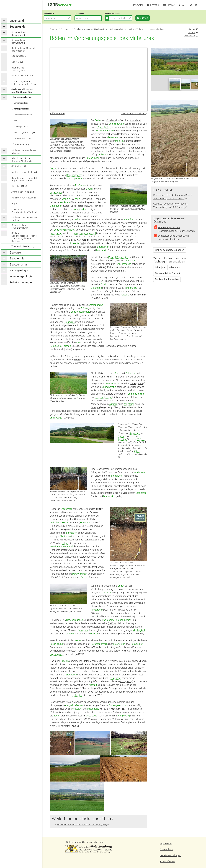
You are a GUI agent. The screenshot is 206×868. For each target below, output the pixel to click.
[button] (94, 18)
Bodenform (129, 219)
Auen (16, 121)
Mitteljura (111, 120)
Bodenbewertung (21, 144)
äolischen (103, 155)
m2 (83, 243)
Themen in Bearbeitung (23, 246)
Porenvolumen (80, 574)
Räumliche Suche (118, 13)
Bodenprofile (110, 387)
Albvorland (135, 120)
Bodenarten (103, 247)
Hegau (15, 204)
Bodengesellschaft (80, 312)
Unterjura (109, 586)
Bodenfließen (104, 127)
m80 (56, 577)
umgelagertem (116, 124)
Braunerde (101, 250)
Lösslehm (71, 634)
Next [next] (196, 84)
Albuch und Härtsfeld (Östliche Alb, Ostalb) (22, 160)
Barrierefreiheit (167, 861)
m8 (69, 223)
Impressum (166, 843)
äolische (107, 593)
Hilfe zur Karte (57, 113)
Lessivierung (56, 644)
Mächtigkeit (132, 288)
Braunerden (56, 192)
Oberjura (95, 407)
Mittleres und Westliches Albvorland (24, 152)
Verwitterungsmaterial (84, 233)
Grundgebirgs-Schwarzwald (19, 34)
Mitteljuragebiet (21, 109)
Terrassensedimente (23, 115)
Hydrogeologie (19, 270)
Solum (65, 543)
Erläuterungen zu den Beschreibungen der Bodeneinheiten (176, 229)
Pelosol (78, 219)
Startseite (54, 29)
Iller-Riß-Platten (19, 186)
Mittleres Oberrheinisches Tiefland (24, 219)
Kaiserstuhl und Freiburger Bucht (20, 226)
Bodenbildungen (75, 620)
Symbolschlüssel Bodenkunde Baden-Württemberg (173, 237)
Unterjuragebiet (21, 103)
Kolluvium (77, 709)
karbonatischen (104, 397)
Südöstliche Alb (19, 166)
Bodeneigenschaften (22, 138)
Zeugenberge (113, 383)
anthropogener (75, 178)
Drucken (192, 33)
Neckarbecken (19, 56)
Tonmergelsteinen (136, 394)
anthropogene (96, 305)
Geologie (15, 253)
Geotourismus (18, 265)
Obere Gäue (17, 62)
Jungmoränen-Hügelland (24, 198)
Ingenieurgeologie (21, 276)
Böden (98, 120)
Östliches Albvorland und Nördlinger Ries (22, 91)
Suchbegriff (55, 13)
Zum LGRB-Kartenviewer (134, 113)
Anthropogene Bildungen (25, 132)
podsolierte (56, 523)
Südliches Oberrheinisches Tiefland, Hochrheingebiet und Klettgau (24, 237)
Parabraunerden (123, 620)
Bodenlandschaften (22, 97)
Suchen (150, 18)
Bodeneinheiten (74, 175)
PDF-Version (190, 36)
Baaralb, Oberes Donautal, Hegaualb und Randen (24, 179)
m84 (104, 298)
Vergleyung (124, 716)
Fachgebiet (85, 13)
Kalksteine (129, 404)
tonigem (119, 141)
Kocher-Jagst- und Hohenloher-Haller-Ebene (24, 83)
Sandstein (65, 202)
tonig (78, 199)
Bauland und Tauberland (23, 76)
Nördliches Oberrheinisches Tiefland (24, 211)
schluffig (66, 199)
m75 (78, 240)
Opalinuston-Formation (167, 279)
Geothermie (17, 258)
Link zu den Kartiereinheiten (170, 250)
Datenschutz (166, 849)
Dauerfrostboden (105, 131)
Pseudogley (56, 346)
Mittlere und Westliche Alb (24, 172)
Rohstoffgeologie (21, 282)
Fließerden (112, 137)
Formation (117, 476)
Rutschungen (93, 158)
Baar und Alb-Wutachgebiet (18, 69)
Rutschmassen (123, 264)
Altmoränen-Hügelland (23, 192)
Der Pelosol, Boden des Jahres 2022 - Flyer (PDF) (83, 825)
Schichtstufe (73, 243)
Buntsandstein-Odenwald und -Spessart (24, 49)
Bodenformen (57, 654)
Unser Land (17, 21)
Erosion (104, 284)
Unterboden (56, 206)
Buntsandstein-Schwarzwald (19, 42)
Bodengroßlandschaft (65, 230)
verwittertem (81, 209)
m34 (140, 442)
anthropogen (57, 418)
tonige (68, 705)
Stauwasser (115, 678)
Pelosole (125, 295)
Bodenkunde (17, 27)
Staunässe (71, 675)
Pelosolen (130, 373)
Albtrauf (113, 404)
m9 (79, 305)
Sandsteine (56, 233)
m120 (86, 240)
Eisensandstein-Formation (169, 273)
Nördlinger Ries (21, 127)
